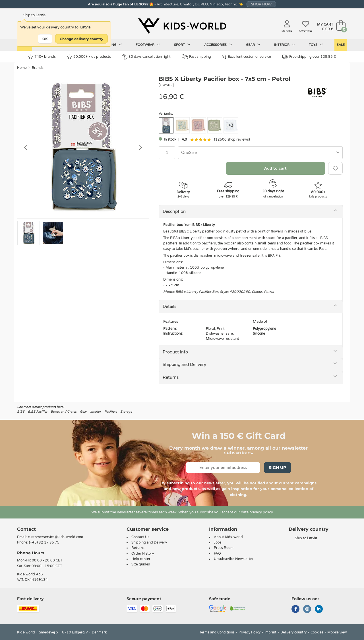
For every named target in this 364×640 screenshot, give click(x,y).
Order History (143, 553)
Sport (182, 45)
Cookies (317, 632)
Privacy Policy (250, 632)
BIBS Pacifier (38, 412)
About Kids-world (228, 537)
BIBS (21, 412)
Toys (316, 45)
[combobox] (260, 153)
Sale (341, 45)
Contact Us (140, 537)
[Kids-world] (182, 26)
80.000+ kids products (89, 57)
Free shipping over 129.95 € (309, 57)
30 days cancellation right (146, 57)
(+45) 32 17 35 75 (44, 542)
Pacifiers (111, 412)
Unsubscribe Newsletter (234, 559)
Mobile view (337, 632)
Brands (38, 68)
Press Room (224, 548)
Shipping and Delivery (184, 365)
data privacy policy (257, 512)
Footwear (148, 45)
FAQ (217, 553)
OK (45, 39)
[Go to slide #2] (53, 233)
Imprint (270, 632)
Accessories (218, 45)
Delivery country (293, 632)
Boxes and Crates (64, 412)
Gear (253, 45)
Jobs (218, 542)
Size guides (141, 564)
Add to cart (275, 168)
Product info (175, 352)
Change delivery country (81, 39)
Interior (285, 45)
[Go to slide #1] (29, 233)
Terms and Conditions (217, 632)
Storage (126, 412)
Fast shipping (196, 57)
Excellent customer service (247, 57)
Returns (171, 377)
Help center (141, 559)
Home (22, 68)
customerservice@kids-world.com (55, 537)
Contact (26, 529)
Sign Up (277, 468)
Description (174, 211)
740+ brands (42, 57)
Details (169, 306)
